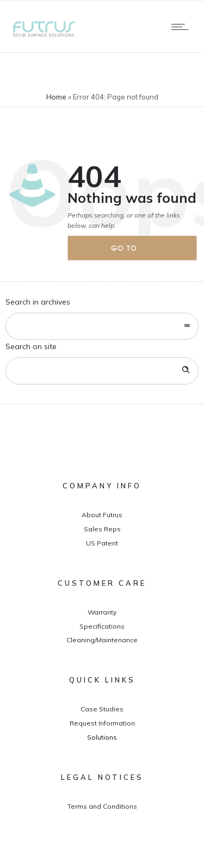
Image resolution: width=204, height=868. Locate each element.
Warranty (102, 612)
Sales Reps (102, 529)
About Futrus (102, 515)
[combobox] (102, 326)
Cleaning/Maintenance (102, 640)
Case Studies (102, 709)
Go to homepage (133, 252)
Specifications (102, 626)
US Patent (102, 543)
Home (56, 97)
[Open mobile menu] (182, 27)
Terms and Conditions (102, 806)
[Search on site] (102, 371)
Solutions (102, 737)
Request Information (102, 723)
